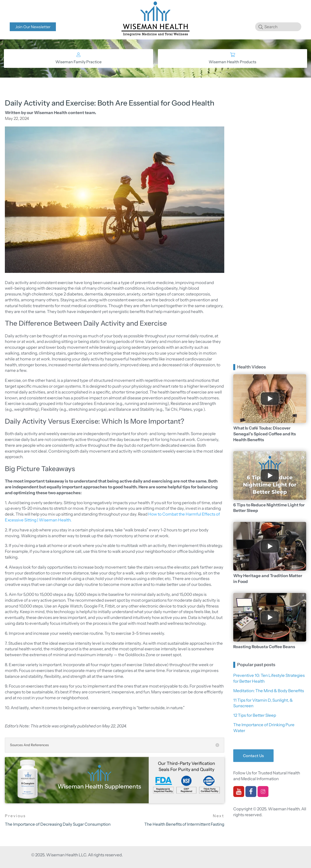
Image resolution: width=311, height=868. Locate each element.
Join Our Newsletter (33, 27)
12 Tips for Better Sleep (255, 715)
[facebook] (251, 795)
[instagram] (263, 795)
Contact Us (253, 756)
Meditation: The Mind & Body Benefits (269, 691)
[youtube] (239, 795)
